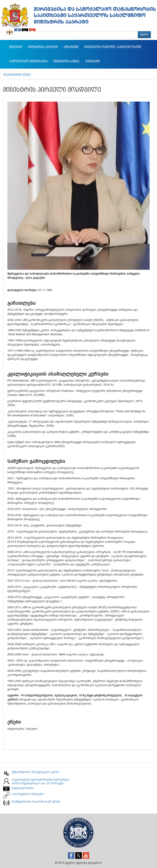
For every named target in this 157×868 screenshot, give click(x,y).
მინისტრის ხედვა (66, 61)
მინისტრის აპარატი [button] (43, 47)
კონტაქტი (92, 61)
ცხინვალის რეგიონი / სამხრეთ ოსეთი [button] (113, 47)
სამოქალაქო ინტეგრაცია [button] (28, 61)
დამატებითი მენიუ (17, 75)
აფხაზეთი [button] (71, 47)
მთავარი (16, 47)
